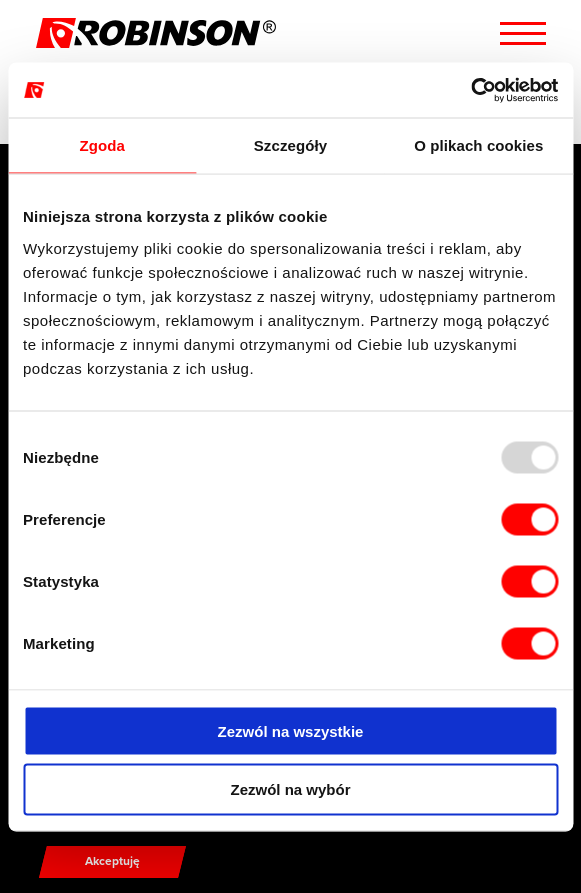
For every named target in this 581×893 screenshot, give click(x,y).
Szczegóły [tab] (290, 145)
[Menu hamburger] (523, 33)
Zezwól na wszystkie (291, 730)
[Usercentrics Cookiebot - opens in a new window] (470, 90)
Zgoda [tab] (102, 145)
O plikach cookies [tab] (478, 145)
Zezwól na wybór (290, 789)
